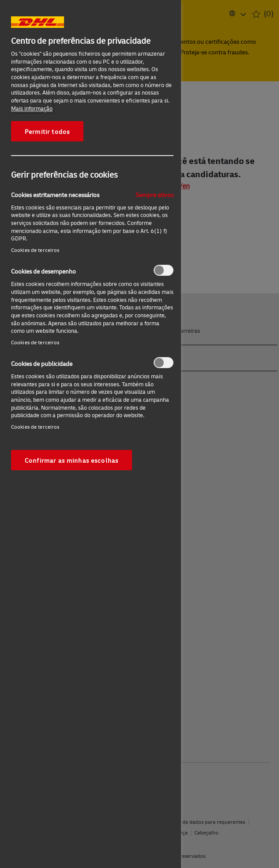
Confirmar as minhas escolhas (72, 460)
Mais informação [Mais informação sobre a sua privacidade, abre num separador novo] (32, 108)
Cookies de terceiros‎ (35, 250)
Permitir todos (47, 131)
